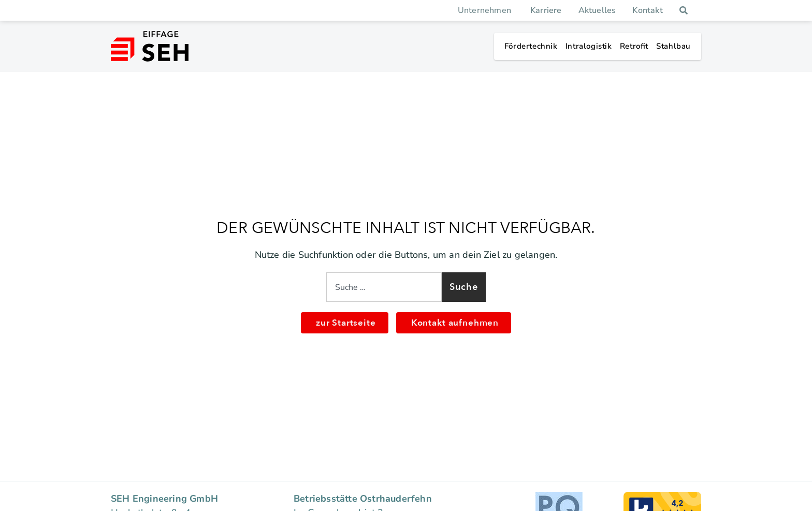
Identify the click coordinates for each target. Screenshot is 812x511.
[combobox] (384, 287)
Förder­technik (531, 46)
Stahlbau (673, 46)
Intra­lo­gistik (589, 46)
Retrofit (634, 46)
